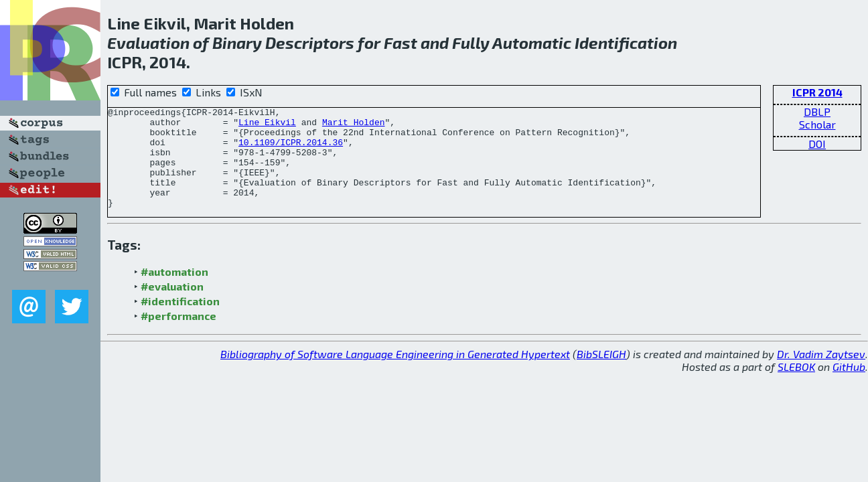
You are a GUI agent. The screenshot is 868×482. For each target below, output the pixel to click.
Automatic (532, 43)
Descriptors (310, 43)
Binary (237, 43)
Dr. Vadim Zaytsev (821, 374)
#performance (178, 336)
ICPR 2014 (817, 92)
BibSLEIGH (601, 374)
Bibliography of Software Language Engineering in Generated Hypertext (395, 374)
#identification (180, 321)
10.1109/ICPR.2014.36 (291, 150)
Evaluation (148, 43)
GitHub (849, 387)
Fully (471, 43)
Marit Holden (354, 126)
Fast (401, 43)
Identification (626, 43)
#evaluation (172, 306)
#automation (174, 292)
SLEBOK (796, 387)
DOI (817, 144)
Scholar (817, 124)
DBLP (817, 111)
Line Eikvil (267, 126)
